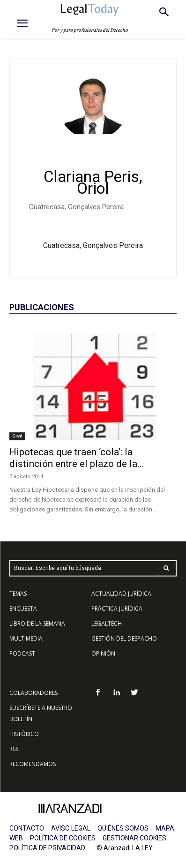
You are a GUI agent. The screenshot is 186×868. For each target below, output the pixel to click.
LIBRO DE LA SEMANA (37, 624)
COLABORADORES (33, 693)
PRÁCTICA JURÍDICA (117, 609)
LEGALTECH (107, 624)
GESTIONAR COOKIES (134, 838)
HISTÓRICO (24, 734)
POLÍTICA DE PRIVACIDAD (47, 848)
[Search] (166, 568)
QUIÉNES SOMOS (123, 828)
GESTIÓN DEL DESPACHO (124, 638)
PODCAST (22, 653)
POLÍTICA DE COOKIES (63, 838)
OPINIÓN (103, 653)
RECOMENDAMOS (33, 764)
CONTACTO (27, 828)
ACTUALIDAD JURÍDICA (121, 594)
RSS (14, 749)
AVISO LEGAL (71, 828)
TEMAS (18, 594)
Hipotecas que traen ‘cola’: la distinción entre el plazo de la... (77, 458)
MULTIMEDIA (26, 638)
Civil (17, 436)
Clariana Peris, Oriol (93, 182)
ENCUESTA (23, 609)
